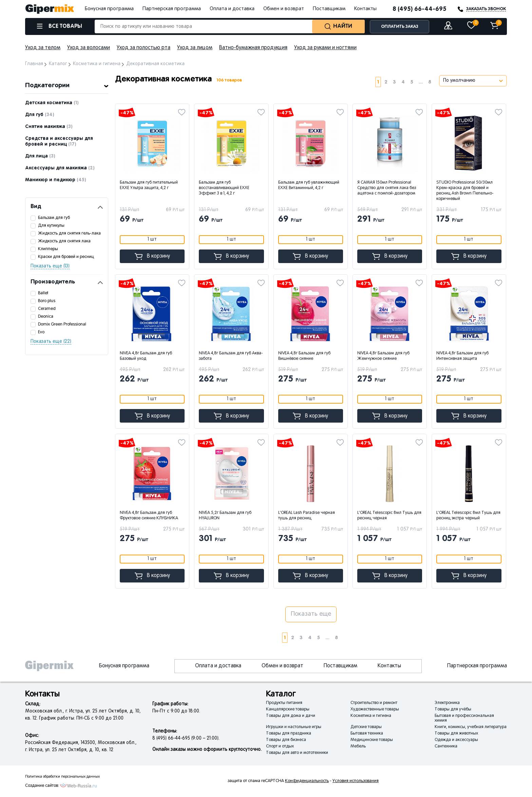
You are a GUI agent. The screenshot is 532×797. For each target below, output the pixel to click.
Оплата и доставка (232, 9)
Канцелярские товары (288, 709)
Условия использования (356, 781)
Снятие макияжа (49, 127)
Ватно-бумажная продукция (253, 48)
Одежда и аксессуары (456, 740)
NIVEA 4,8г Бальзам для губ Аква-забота (231, 356)
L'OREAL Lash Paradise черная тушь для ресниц (307, 516)
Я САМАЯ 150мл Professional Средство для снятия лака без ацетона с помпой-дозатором (387, 188)
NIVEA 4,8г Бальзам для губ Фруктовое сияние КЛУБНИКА (149, 516)
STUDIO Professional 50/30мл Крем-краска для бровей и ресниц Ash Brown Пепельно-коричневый (465, 191)
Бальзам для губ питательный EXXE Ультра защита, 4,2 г (149, 185)
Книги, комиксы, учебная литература (471, 727)
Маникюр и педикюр (56, 180)
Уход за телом (43, 48)
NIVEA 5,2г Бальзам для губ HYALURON (225, 516)
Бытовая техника (367, 734)
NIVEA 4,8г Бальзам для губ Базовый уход (146, 356)
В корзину (152, 256)
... (421, 82)
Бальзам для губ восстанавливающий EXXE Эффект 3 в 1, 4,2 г (224, 188)
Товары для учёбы (453, 709)
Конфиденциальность (307, 781)
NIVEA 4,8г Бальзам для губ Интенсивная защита (462, 356)
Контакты (365, 9)
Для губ (40, 115)
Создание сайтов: (42, 786)
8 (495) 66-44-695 (420, 9)
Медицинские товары (372, 740)
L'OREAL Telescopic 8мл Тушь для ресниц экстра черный (468, 516)
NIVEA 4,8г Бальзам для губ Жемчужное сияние (383, 356)
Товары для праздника (289, 734)
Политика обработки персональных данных (62, 777)
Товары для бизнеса (286, 740)
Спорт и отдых (280, 746)
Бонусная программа (109, 9)
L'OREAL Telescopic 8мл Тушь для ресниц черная (389, 516)
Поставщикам (329, 9)
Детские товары (366, 727)
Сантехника (446, 746)
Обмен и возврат (284, 9)
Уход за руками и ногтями (325, 48)
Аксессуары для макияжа (60, 168)
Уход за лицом (195, 48)
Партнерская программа (172, 9)
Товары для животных (456, 734)
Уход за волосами (89, 48)
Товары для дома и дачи (291, 716)
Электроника (447, 703)
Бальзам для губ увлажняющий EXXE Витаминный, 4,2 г (309, 185)
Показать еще (311, 614)
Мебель (358, 746)
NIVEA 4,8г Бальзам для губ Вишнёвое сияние (304, 356)
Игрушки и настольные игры (294, 727)
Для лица (40, 156)
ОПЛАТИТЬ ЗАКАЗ (400, 27)
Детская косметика (52, 103)
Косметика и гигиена (371, 716)
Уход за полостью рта (144, 48)
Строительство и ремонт (374, 703)
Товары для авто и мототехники (297, 753)
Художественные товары (375, 709)
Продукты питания (284, 703)
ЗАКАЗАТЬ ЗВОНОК (486, 9)
